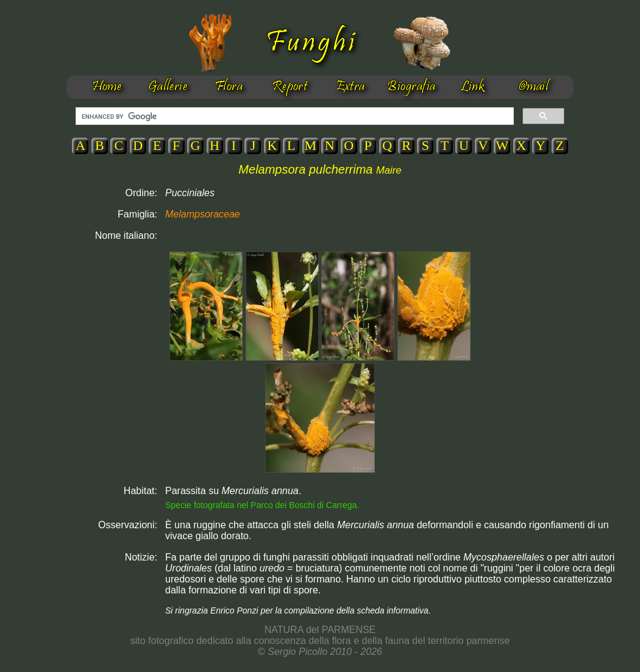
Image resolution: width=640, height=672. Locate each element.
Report (290, 87)
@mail (533, 87)
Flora (229, 87)
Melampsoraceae (203, 214)
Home (107, 87)
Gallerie (168, 87)
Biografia (411, 87)
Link (473, 87)
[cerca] (293, 116)
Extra (350, 87)
